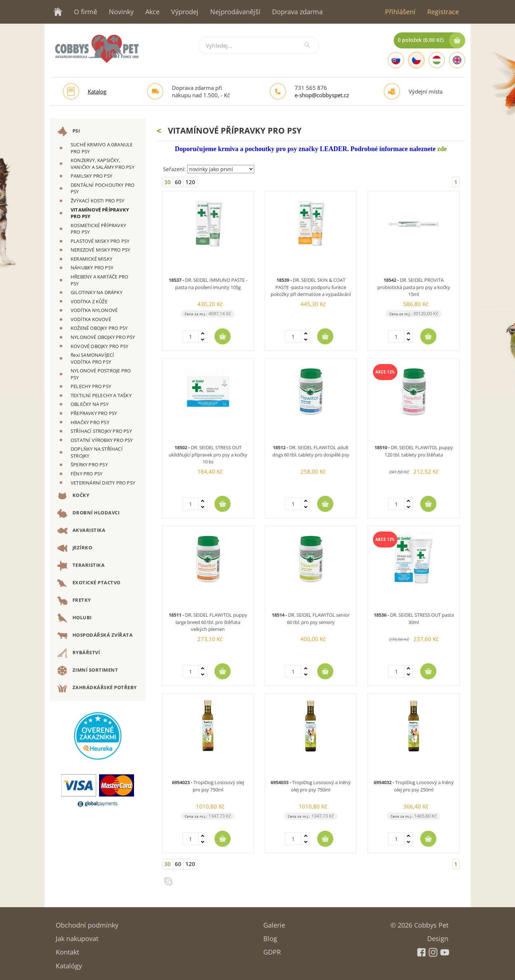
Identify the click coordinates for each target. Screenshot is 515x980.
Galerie (274, 923)
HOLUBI (74, 618)
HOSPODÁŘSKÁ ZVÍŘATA (95, 636)
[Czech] (416, 60)
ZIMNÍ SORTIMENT (88, 671)
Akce (152, 12)
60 (178, 182)
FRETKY (74, 601)
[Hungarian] (437, 60)
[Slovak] (396, 60)
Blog (270, 936)
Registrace (443, 12)
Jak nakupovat (77, 936)
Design (438, 936)
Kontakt (67, 950)
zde (442, 149)
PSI (68, 131)
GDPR (272, 950)
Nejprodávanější (235, 12)
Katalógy (69, 963)
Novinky (121, 12)
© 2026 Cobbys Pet (419, 923)
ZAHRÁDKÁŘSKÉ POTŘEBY (97, 688)
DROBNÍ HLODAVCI (88, 513)
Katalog (97, 91)
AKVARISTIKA (81, 531)
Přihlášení (400, 12)
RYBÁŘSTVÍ (78, 653)
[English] (457, 60)
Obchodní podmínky (87, 923)
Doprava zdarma (297, 12)
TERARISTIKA (81, 566)
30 (168, 182)
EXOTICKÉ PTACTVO (89, 583)
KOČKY (73, 496)
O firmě (86, 12)
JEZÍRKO (75, 548)
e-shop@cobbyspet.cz (322, 95)
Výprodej (185, 12)
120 (190, 182)
